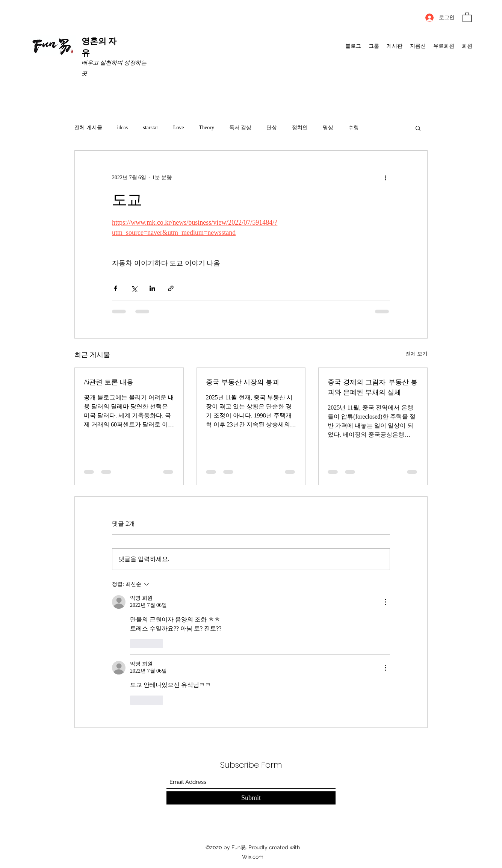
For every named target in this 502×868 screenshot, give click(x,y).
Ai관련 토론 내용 (109, 382)
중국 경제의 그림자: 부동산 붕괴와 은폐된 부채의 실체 (373, 387)
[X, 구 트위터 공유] (134, 288)
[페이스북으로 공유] (116, 288)
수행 (354, 128)
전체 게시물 (88, 128)
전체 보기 (417, 354)
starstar (150, 128)
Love (179, 128)
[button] (467, 17)
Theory (206, 128)
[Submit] (251, 798)
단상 (272, 128)
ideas (123, 128)
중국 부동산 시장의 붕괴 (243, 382)
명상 (328, 128)
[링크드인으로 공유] (152, 288)
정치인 (300, 128)
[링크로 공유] (171, 288)
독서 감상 (240, 128)
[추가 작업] (386, 178)
